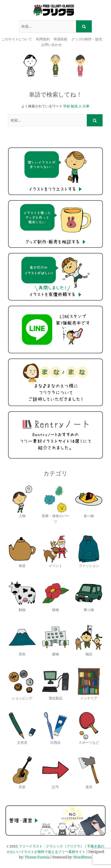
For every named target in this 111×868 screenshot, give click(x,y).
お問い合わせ (52, 45)
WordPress (83, 857)
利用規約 (43, 39)
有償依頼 (60, 39)
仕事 (86, 106)
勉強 (74, 106)
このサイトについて (17, 39)
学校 (67, 106)
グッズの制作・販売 (87, 39)
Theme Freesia (37, 857)
